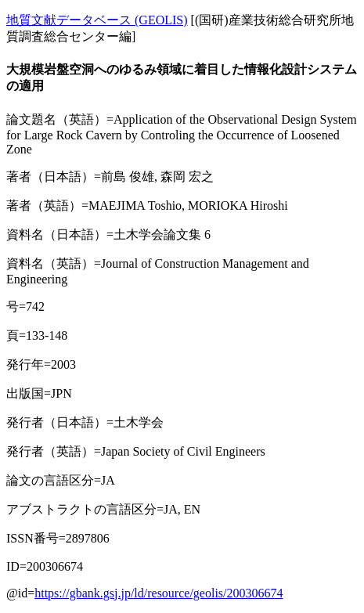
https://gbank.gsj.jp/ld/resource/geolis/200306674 (159, 593)
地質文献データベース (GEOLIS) (97, 20)
